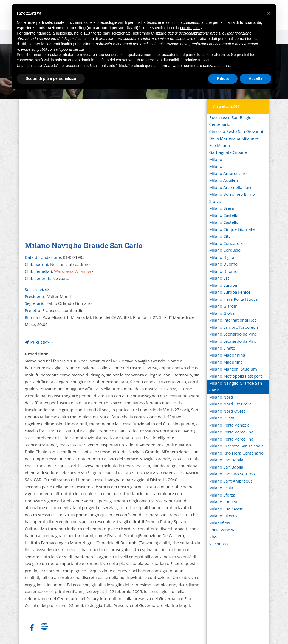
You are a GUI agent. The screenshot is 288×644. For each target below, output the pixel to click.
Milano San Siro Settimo (232, 474)
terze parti (102, 33)
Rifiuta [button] (223, 78)
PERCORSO (39, 342)
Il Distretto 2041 (225, 106)
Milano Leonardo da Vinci (234, 334)
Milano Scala (221, 488)
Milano (216, 159)
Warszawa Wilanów (72, 271)
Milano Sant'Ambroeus (231, 481)
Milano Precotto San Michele (237, 446)
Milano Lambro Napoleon (234, 327)
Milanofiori (220, 523)
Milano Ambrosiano (228, 173)
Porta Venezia (222, 530)
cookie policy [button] (191, 28)
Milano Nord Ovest (227, 411)
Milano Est (219, 278)
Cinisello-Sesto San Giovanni (236, 131)
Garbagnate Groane (228, 152)
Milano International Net (233, 320)
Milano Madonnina (227, 355)
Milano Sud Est (223, 502)
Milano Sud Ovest (226, 509)
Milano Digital (222, 257)
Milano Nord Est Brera (230, 404)
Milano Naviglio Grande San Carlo (236, 387)
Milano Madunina (226, 362)
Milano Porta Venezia (229, 425)
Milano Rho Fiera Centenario (237, 453)
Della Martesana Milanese (234, 138)
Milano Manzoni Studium (233, 369)
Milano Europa (223, 285)
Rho (213, 537)
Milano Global (223, 313)
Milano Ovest (222, 418)
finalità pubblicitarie (77, 44)
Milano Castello (224, 215)
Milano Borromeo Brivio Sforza (232, 198)
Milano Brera (222, 208)
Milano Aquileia (224, 180)
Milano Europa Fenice (230, 292)
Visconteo (219, 544)
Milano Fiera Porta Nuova (234, 299)
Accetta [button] (255, 78)
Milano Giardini (224, 306)
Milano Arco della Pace (231, 187)
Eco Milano (220, 145)
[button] (269, 13)
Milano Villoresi (224, 516)
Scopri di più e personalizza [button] (51, 78)
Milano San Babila (226, 460)
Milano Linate (222, 348)
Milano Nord (221, 397)
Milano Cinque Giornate (232, 229)
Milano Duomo (224, 264)
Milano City (220, 236)
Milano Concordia (226, 243)
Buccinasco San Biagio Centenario (230, 121)
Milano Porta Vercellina (231, 432)
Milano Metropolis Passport (236, 376)
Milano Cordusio (225, 250)
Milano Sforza (222, 495)
